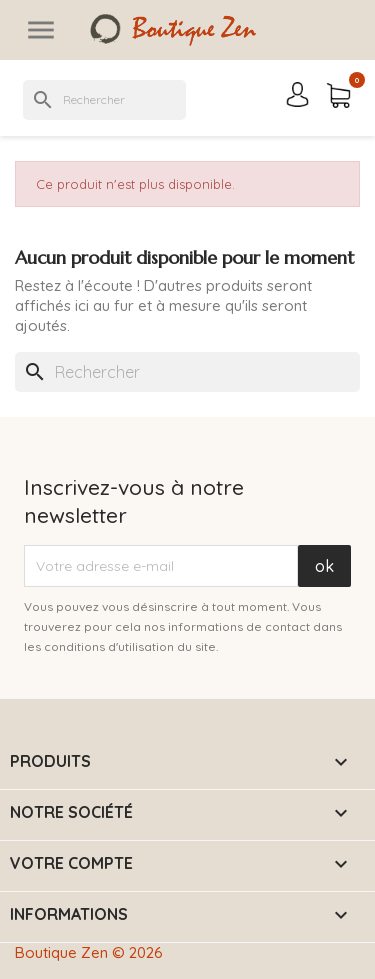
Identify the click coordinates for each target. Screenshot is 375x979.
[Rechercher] (104, 100)
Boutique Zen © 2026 (89, 952)
